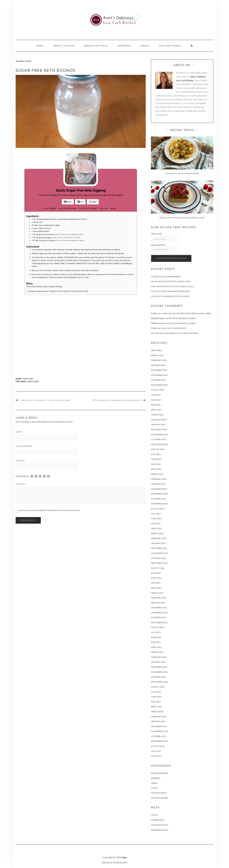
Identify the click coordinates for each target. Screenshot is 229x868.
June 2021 (156, 637)
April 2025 (156, 410)
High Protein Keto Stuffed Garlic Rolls (172, 286)
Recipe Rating (22, 476)
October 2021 (158, 617)
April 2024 (156, 469)
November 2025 (159, 375)
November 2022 (159, 553)
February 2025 (159, 420)
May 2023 (156, 524)
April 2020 (156, 706)
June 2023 (156, 519)
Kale (124, 857)
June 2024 (156, 459)
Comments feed (160, 825)
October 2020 (158, 677)
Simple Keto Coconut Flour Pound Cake (46, 400)
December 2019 (159, 726)
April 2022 (156, 588)
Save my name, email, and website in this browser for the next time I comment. (49, 510)
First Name (156, 234)
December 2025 (159, 370)
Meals (145, 46)
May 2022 (156, 583)
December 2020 (159, 667)
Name (19, 432)
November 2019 (159, 731)
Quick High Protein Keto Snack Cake (171, 281)
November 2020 (159, 672)
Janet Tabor (28, 379)
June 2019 (156, 756)
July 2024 (156, 454)
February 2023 (159, 538)
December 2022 (159, 548)
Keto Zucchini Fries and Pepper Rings (171, 291)
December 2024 (159, 429)
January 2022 (158, 603)
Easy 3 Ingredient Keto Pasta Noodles (178, 333)
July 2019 (156, 751)
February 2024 (159, 479)
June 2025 (156, 400)
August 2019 (158, 746)
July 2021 (156, 632)
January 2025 (158, 424)
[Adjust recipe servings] (109, 208)
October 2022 (158, 558)
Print (68, 202)
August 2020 (158, 687)
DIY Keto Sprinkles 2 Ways (182, 318)
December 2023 (159, 489)
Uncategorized (159, 798)
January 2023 (158, 543)
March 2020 (157, 711)
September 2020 (159, 682)
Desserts (124, 46)
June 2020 (156, 697)
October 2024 (158, 439)
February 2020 (159, 717)
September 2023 (159, 504)
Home (40, 46)
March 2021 (157, 652)
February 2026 (159, 360)
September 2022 (159, 563)
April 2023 (156, 528)
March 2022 (157, 593)
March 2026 (157, 355)
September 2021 (159, 622)
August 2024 (158, 449)
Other (37, 381)
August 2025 (158, 390)
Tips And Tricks (170, 46)
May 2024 (156, 464)
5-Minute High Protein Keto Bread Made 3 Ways (186, 313)
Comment (21, 484)
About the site (64, 46)
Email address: (164, 248)
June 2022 (156, 578)
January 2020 (158, 721)
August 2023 (158, 509)
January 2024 (158, 484)
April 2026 (156, 350)
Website (20, 461)
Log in (154, 815)
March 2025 (157, 415)
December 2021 (159, 608)
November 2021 (159, 613)
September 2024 (159, 444)
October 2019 (158, 736)
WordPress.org (160, 830)
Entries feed (158, 820)
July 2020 (156, 692)
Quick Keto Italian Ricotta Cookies (170, 296)
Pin (80, 202)
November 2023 (159, 494)
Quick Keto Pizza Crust (173, 328)
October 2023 (158, 499)
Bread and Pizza (96, 46)
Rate (93, 202)
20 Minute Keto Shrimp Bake (166, 277)
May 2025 (156, 405)
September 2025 (159, 385)
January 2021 (158, 662)
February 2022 (159, 598)
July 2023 (156, 514)
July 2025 (156, 395)
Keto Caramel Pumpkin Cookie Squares (116, 400)
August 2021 (158, 627)
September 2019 (159, 741)
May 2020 (156, 702)
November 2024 (159, 435)
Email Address (24, 446)
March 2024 (157, 474)
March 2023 (157, 533)
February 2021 (159, 657)
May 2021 (156, 642)
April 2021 (156, 647)
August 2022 (158, 568)
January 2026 (158, 365)
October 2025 (158, 380)
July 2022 (156, 573)
